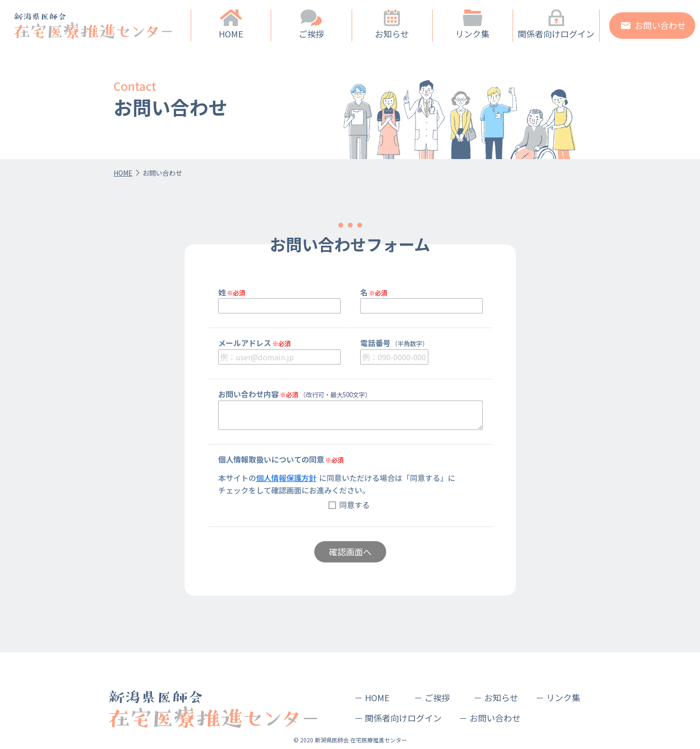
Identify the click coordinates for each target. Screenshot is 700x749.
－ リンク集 (558, 697)
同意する (354, 505)
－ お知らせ (496, 697)
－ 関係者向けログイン (398, 718)
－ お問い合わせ (490, 718)
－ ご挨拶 (432, 697)
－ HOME (372, 697)
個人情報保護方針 (286, 478)
